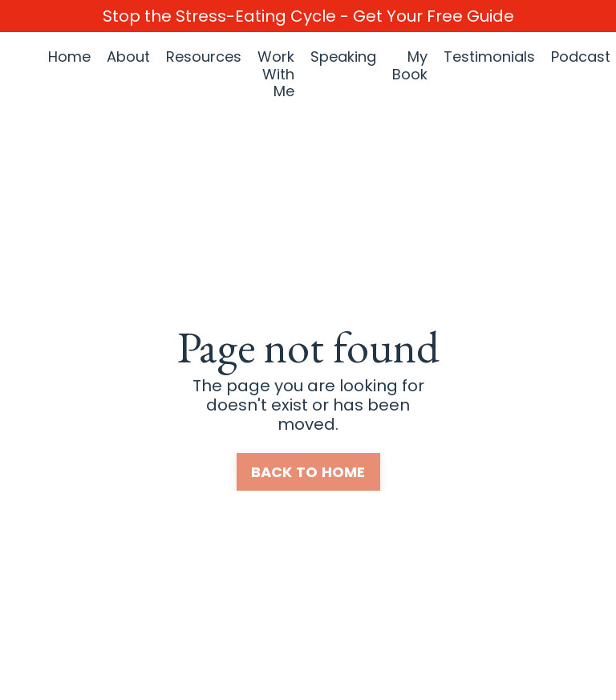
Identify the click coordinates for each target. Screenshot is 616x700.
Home (69, 57)
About (128, 57)
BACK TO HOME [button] (308, 472)
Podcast (581, 57)
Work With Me (276, 74)
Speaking (343, 57)
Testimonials (489, 57)
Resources (204, 57)
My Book (410, 66)
